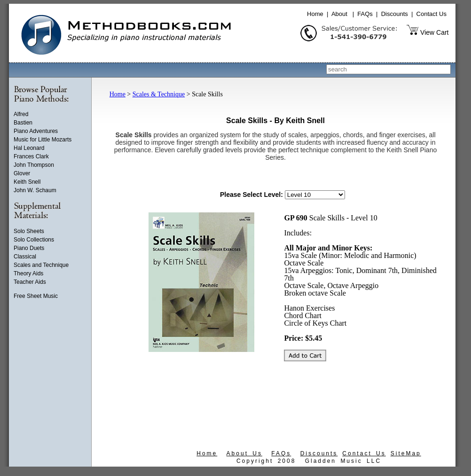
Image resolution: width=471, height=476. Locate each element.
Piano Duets (29, 248)
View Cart (434, 32)
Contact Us (432, 14)
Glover (22, 173)
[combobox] (389, 69)
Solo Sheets (29, 231)
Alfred (21, 114)
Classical (25, 257)
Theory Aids (28, 273)
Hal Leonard (29, 148)
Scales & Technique (159, 94)
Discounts (395, 14)
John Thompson (34, 165)
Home (315, 14)
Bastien (23, 123)
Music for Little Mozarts (43, 140)
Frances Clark (31, 156)
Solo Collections (34, 240)
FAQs (365, 14)
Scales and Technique (41, 265)
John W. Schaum (35, 190)
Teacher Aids (30, 282)
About (339, 14)
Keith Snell (27, 182)
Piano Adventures (36, 131)
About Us (244, 453)
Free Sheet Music (36, 296)
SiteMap (406, 453)
